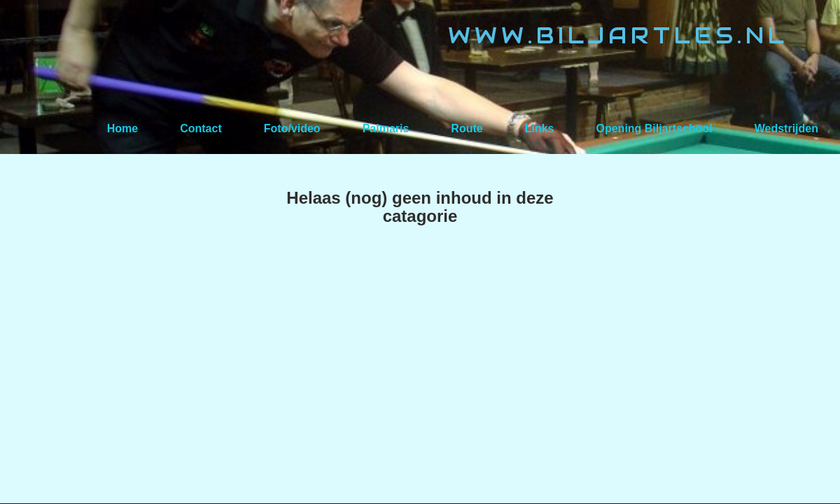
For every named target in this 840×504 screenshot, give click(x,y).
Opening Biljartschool (654, 128)
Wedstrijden (786, 128)
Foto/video (292, 128)
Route (467, 128)
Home (122, 128)
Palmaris (386, 128)
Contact (201, 128)
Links (540, 128)
